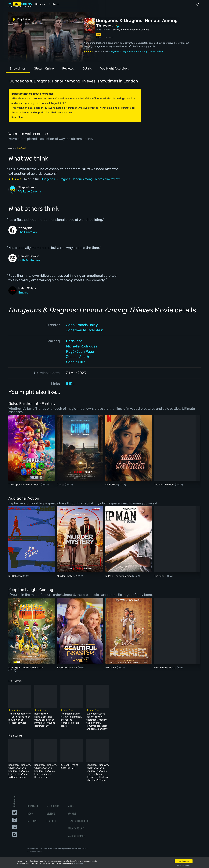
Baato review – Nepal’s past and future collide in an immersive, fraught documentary (71, 718)
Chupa (61, 484)
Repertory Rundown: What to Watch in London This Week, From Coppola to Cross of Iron (73, 767)
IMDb (70, 383)
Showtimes (18, 68)
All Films (32, 816)
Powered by (17, 148)
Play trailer (20, 19)
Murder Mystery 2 (67, 576)
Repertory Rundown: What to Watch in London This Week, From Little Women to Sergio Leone (28, 767)
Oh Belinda (112, 484)
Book (30, 809)
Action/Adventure (130, 29)
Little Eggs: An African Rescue (26, 667)
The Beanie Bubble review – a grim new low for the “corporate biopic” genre (117, 718)
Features (53, 4)
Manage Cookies (76, 831)
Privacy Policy (76, 824)
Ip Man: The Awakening (119, 576)
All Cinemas (53, 801)
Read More (79, 863)
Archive (72, 809)
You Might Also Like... (115, 68)
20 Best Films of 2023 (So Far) (115, 764)
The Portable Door (165, 484)
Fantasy (116, 29)
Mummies (111, 667)
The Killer (159, 576)
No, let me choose (184, 866)
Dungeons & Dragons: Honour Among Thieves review (136, 51)
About (71, 801)
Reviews (40, 4)
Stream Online (44, 68)
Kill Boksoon (15, 576)
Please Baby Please (165, 667)
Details (87, 68)
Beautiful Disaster (67, 667)
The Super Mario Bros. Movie (25, 484)
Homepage (33, 801)
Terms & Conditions (78, 816)
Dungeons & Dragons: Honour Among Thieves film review (80, 179)
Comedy (145, 29)
